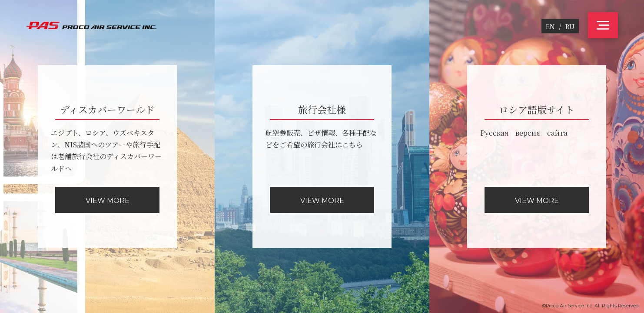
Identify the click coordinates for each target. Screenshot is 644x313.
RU (570, 26)
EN (550, 26)
